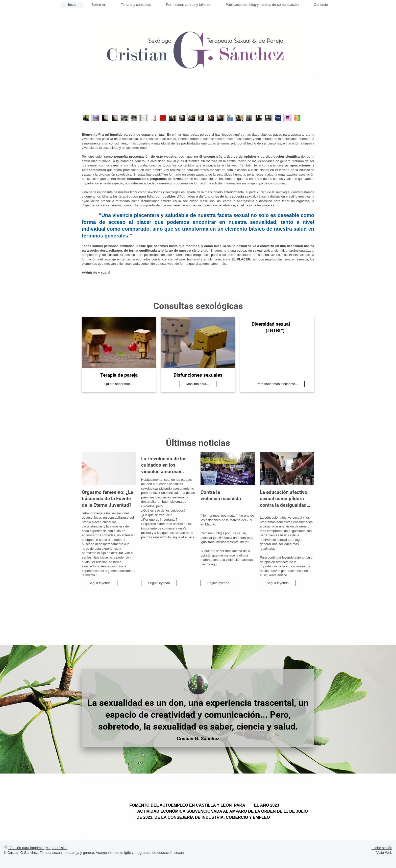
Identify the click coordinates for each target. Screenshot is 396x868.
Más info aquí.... (198, 384)
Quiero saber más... (119, 384)
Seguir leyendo (100, 583)
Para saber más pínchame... (277, 384)
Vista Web (384, 853)
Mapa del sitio (57, 848)
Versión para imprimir (24, 848)
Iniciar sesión (382, 848)
